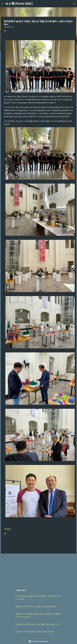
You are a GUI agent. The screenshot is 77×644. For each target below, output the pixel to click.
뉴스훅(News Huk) (19, 4)
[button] (5, 31)
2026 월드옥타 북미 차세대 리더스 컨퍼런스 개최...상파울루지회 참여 (36, 607)
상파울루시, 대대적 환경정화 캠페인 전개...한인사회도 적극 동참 (34, 632)
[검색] (35, 4)
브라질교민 (7, 529)
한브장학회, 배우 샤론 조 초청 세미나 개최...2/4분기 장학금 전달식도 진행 (37, 624)
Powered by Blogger (39, 641)
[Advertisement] (38, 570)
